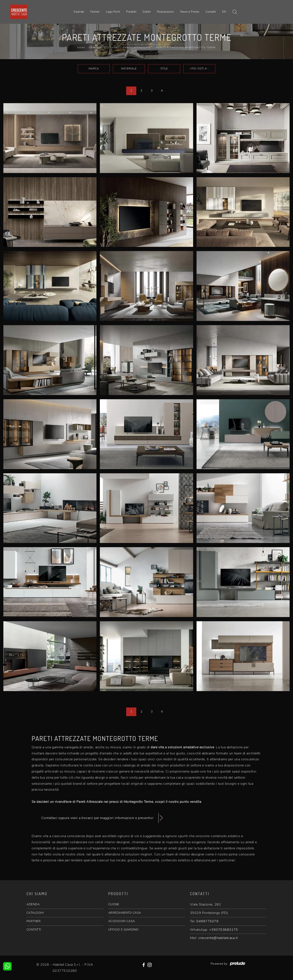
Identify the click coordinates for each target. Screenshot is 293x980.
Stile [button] (164, 69)
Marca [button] (94, 69)
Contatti (211, 12)
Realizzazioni (165, 12)
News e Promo (190, 12)
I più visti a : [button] (199, 69)
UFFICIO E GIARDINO (123, 930)
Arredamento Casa (103, 48)
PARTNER (34, 921)
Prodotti (131, 12)
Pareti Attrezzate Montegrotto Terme (186, 48)
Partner (95, 12)
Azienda (79, 12)
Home (81, 48)
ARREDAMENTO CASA (125, 913)
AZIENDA (33, 904)
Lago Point (113, 12)
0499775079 (207, 921)
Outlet (147, 12)
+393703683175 (224, 930)
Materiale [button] (129, 69)
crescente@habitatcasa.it (218, 938)
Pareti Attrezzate (137, 48)
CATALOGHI (35, 913)
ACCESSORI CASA (122, 921)
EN (224, 12)
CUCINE (114, 904)
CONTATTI (34, 930)
